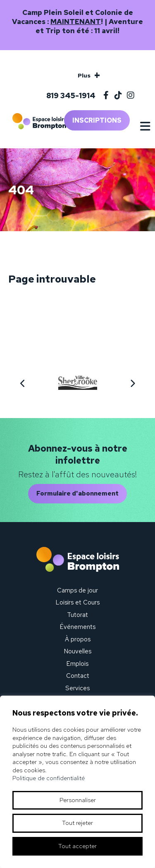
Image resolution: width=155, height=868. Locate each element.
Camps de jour (77, 590)
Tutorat (77, 615)
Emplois (77, 664)
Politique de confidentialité (49, 778)
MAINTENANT (76, 22)
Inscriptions (97, 120)
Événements (78, 627)
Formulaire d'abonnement (77, 493)
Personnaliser (78, 800)
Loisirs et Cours (78, 602)
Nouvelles (78, 651)
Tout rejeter (77, 823)
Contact (78, 676)
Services (77, 688)
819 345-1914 (71, 96)
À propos (78, 639)
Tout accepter (77, 846)
